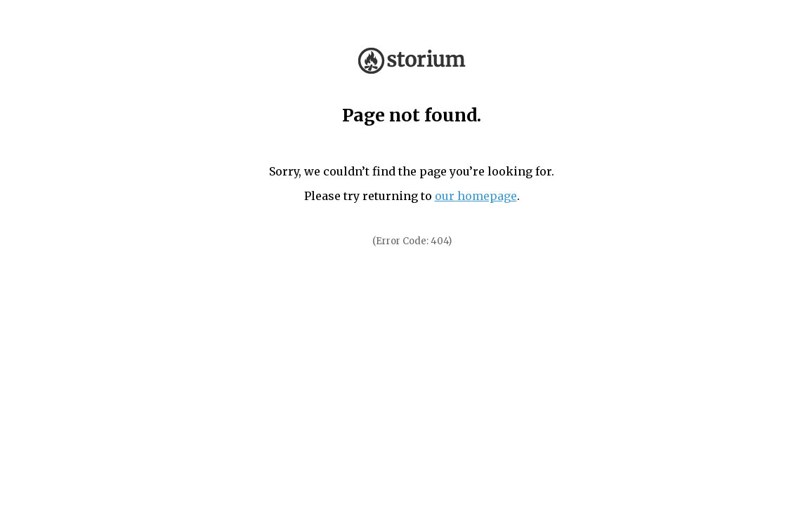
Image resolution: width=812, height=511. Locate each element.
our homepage (476, 196)
